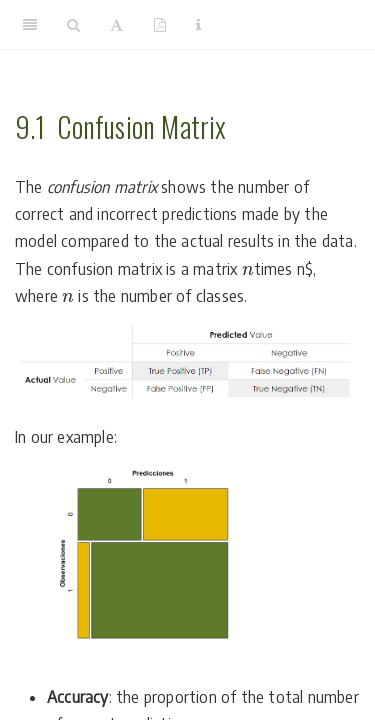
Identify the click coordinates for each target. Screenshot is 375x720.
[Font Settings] (116, 25)
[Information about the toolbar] (198, 25)
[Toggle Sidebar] (30, 25)
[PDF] (160, 25)
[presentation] (248, 271)
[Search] (73, 25)
